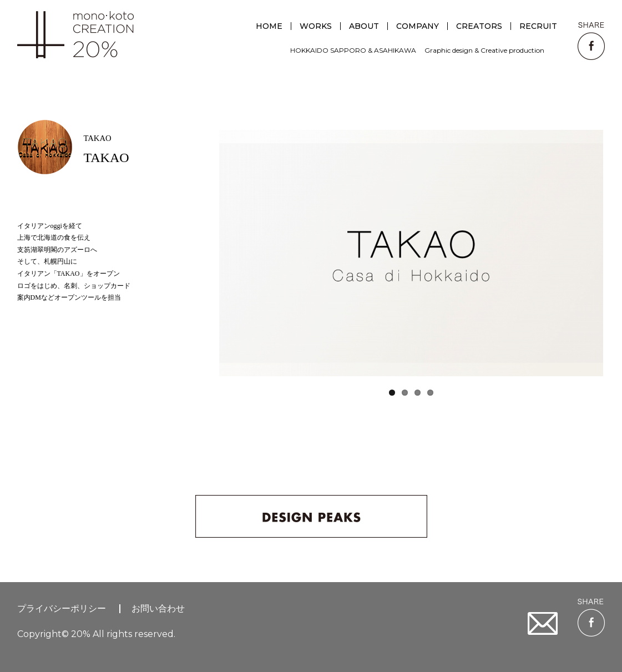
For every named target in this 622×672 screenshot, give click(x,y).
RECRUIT (538, 26)
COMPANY (418, 26)
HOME (269, 26)
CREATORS (479, 26)
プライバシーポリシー (62, 608)
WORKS (316, 26)
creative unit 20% (75, 35)
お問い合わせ (158, 608)
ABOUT (364, 26)
